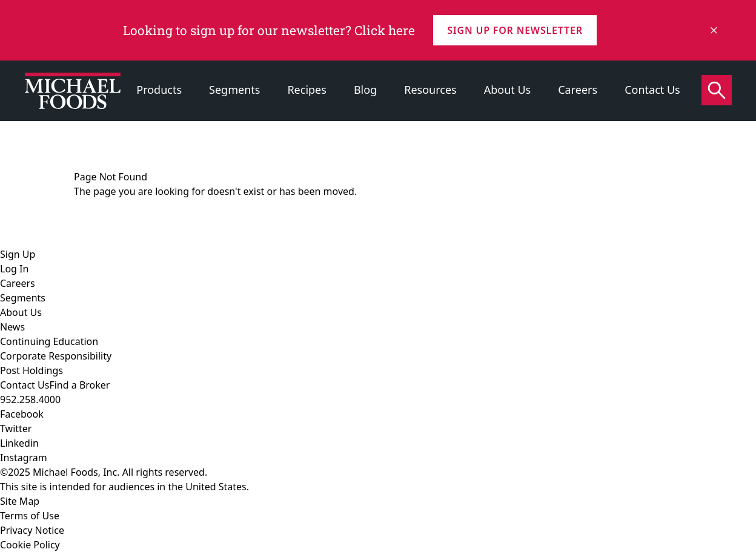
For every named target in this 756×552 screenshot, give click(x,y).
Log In (14, 269)
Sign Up (18, 254)
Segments (234, 90)
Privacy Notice (32, 530)
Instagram (24, 458)
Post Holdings (31, 370)
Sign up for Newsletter (515, 30)
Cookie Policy (30, 545)
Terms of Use (30, 516)
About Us (508, 90)
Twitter (16, 429)
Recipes (307, 90)
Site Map (20, 501)
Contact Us (652, 90)
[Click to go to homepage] (73, 91)
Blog (365, 90)
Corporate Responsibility (56, 356)
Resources (430, 90)
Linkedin (19, 443)
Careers (578, 90)
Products (159, 90)
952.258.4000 (30, 399)
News (12, 327)
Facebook (22, 414)
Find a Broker (79, 385)
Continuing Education (49, 341)
